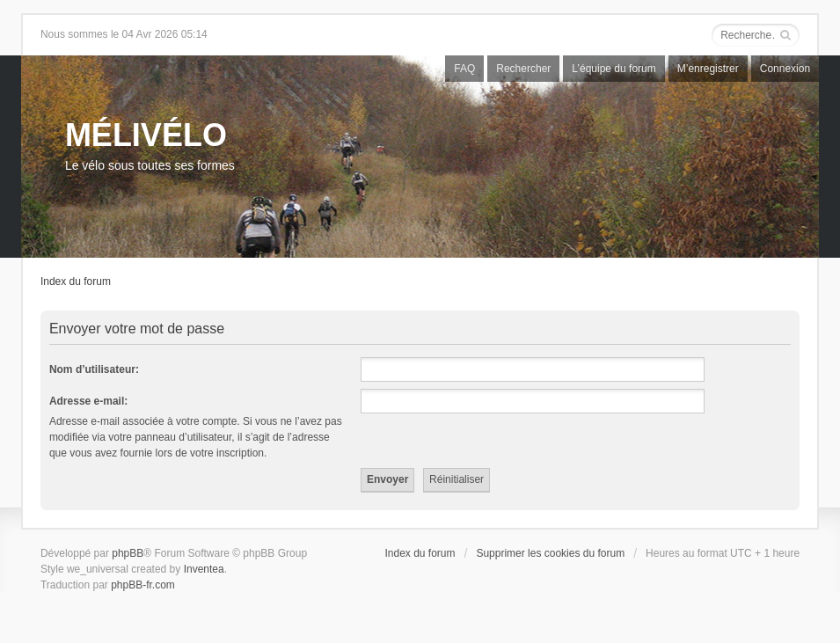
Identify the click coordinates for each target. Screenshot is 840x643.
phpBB (128, 553)
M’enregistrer (708, 69)
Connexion (785, 69)
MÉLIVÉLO (146, 135)
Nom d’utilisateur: (94, 369)
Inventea (204, 569)
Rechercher (523, 69)
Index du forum (76, 281)
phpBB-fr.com (143, 585)
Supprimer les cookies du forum (550, 553)
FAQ (464, 69)
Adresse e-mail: (88, 401)
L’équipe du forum (614, 69)
